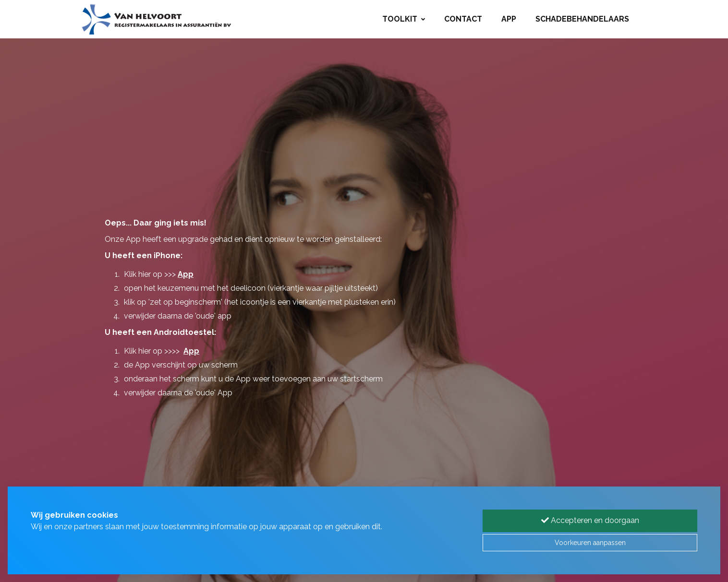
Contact (463, 19)
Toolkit (404, 19)
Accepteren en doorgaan (590, 520)
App (509, 19)
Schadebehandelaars (582, 19)
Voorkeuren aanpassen (590, 543)
